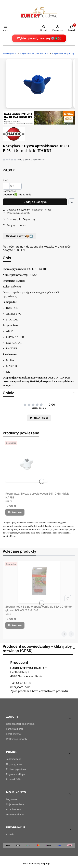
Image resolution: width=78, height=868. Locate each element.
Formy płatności (14, 729)
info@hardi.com (20, 687)
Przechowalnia (14, 809)
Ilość (5, 180)
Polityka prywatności (17, 769)
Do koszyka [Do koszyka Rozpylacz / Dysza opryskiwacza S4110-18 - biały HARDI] (15, 512)
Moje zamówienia (15, 804)
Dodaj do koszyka (35, 202)
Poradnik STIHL (14, 779)
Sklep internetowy (36, 864)
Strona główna (10, 53)
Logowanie (12, 799)
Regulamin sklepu (15, 774)
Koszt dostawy (14, 734)
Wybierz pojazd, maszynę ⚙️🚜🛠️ (39, 38)
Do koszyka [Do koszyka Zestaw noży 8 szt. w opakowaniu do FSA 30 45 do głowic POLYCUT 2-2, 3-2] (15, 625)
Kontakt (10, 834)
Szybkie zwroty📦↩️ (19, 236)
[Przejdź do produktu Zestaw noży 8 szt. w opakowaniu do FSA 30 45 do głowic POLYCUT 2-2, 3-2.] (39, 582)
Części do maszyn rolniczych (34, 53)
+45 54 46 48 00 (21, 683)
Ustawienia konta (15, 815)
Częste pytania (14, 764)
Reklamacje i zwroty (17, 739)
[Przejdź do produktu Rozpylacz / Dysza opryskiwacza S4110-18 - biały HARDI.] (39, 465)
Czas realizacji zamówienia (20, 724)
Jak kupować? (14, 759)
